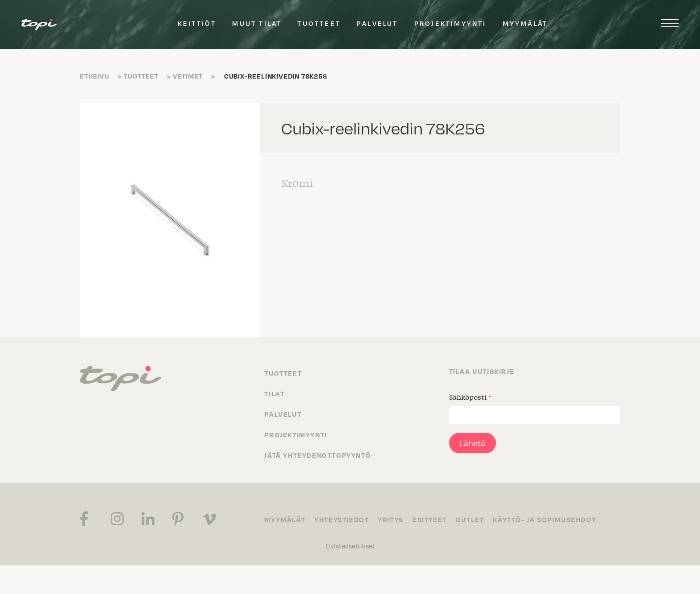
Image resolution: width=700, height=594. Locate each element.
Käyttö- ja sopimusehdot (544, 519)
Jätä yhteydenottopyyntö (318, 455)
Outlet (470, 519)
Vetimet (188, 76)
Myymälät (525, 23)
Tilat (274, 393)
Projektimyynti (450, 23)
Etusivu (95, 76)
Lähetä (473, 443)
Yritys (391, 519)
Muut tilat (257, 23)
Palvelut (377, 23)
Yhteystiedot (342, 519)
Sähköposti (470, 397)
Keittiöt (197, 23)
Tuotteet (319, 23)
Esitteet (430, 519)
